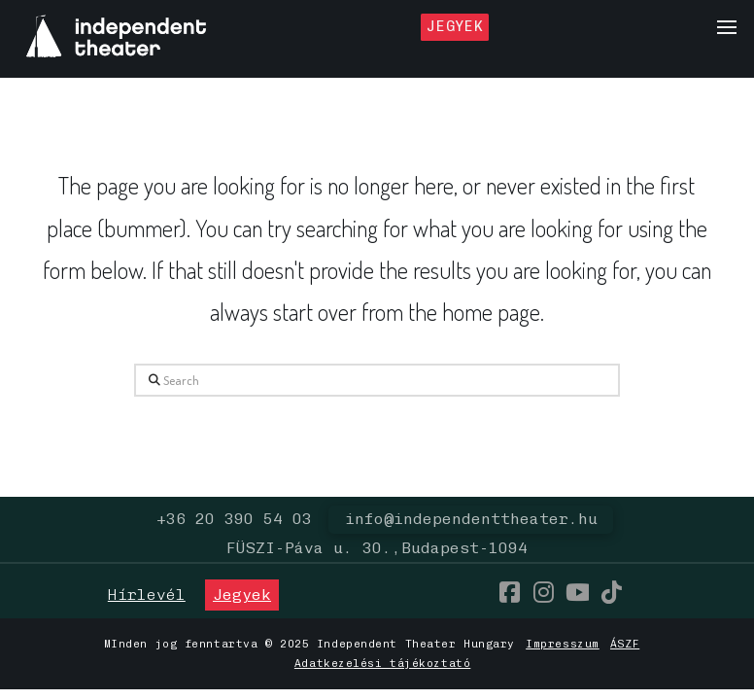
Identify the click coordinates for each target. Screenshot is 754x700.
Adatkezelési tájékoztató (382, 663)
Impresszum (563, 644)
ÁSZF (625, 644)
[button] (727, 27)
